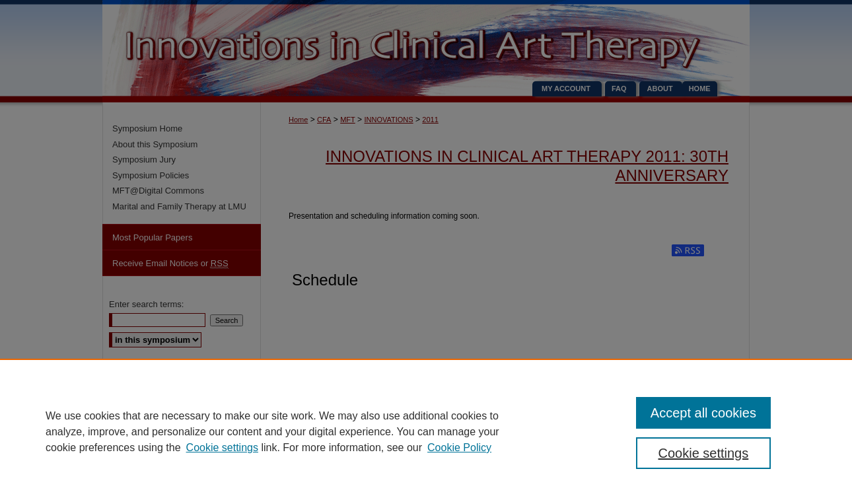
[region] (426, 431)
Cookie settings (222, 448)
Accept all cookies (703, 413)
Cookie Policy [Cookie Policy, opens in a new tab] (459, 448)
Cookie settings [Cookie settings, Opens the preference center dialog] (704, 453)
